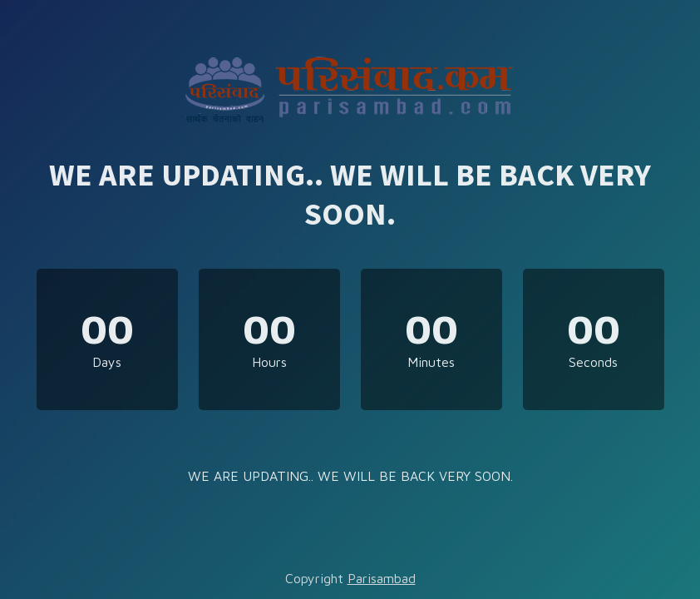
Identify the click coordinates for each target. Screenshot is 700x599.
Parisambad (382, 578)
